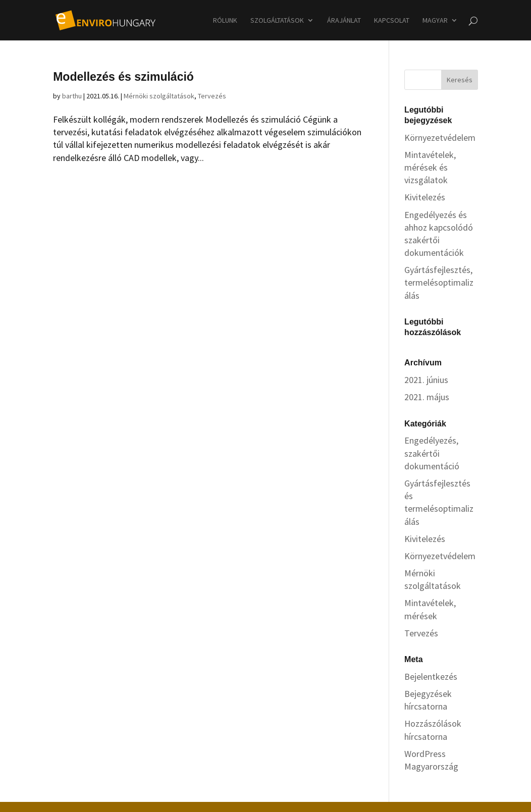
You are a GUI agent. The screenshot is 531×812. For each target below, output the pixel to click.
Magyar (435, 21)
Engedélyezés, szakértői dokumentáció (432, 453)
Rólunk (225, 21)
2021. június (426, 380)
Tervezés (212, 96)
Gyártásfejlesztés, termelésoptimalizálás (439, 282)
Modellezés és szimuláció (123, 77)
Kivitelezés (425, 197)
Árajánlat (344, 21)
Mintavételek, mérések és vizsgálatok (430, 167)
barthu (72, 96)
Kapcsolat (392, 21)
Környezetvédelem (440, 138)
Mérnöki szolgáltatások (159, 96)
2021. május (427, 397)
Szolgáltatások (277, 21)
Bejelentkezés (431, 676)
